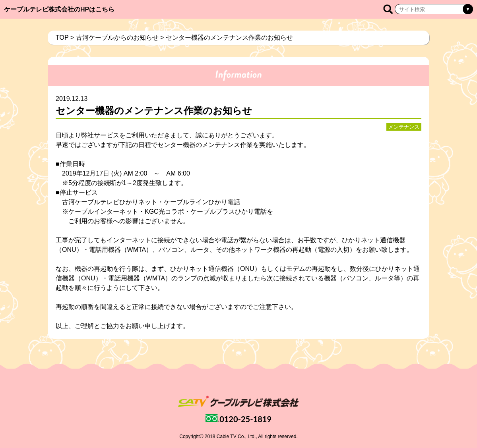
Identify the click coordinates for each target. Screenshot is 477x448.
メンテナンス (404, 127)
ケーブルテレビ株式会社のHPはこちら (59, 9)
